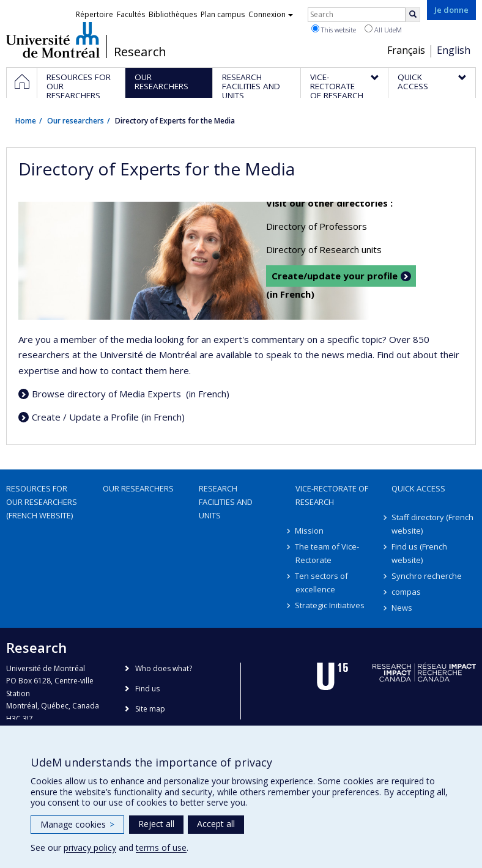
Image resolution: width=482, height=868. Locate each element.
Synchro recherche (427, 576)
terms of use (161, 848)
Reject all (156, 824)
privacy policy (90, 848)
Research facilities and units (226, 502)
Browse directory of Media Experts (108, 394)
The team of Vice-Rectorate (328, 553)
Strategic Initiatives (330, 605)
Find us (147, 689)
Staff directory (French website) (432, 524)
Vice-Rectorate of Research (332, 495)
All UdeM (383, 29)
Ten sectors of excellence (322, 583)
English (454, 50)
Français (406, 50)
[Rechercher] (413, 15)
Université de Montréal (53, 40)
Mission (310, 531)
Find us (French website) (419, 553)
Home (26, 121)
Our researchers (76, 121)
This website (334, 29)
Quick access (418, 488)
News (402, 608)
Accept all (216, 824)
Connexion (271, 14)
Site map (150, 709)
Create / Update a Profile (85, 417)
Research (140, 52)
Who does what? (164, 668)
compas (406, 592)
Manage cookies (77, 824)
